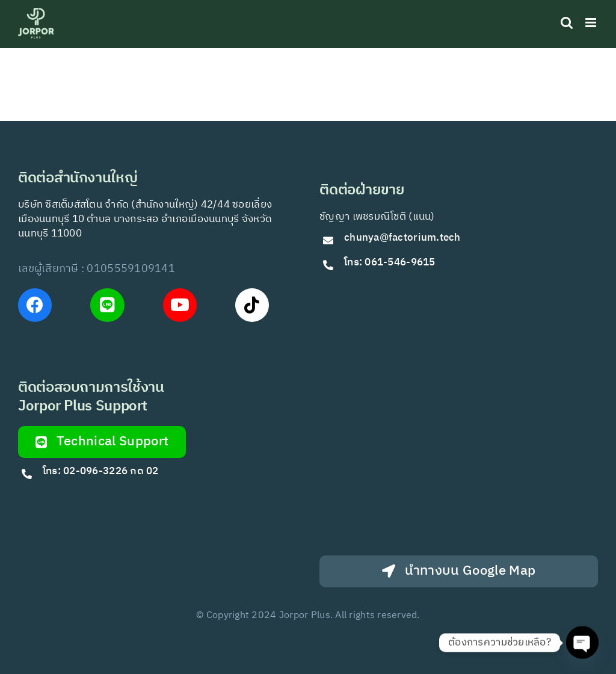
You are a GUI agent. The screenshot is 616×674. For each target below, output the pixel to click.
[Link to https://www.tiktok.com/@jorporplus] (252, 305)
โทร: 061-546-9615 (390, 262)
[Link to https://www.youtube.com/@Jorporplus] (180, 305)
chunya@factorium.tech (404, 238)
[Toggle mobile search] (567, 23)
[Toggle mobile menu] (592, 23)
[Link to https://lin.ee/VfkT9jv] (107, 305)
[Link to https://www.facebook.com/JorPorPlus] (35, 305)
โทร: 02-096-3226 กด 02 (101, 471)
